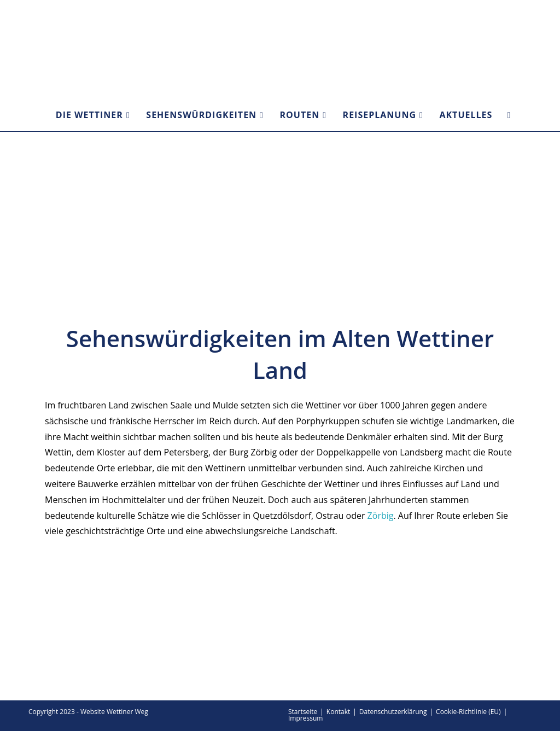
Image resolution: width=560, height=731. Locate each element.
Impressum (305, 718)
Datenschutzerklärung (393, 712)
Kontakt (338, 712)
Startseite (303, 712)
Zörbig (381, 516)
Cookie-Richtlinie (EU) (468, 712)
